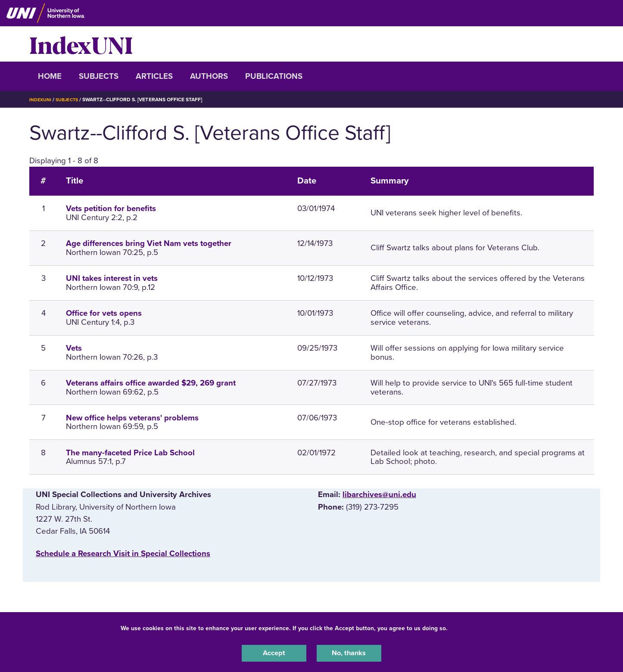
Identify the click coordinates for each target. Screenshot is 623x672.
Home (50, 76)
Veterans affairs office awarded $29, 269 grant (151, 383)
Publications (274, 76)
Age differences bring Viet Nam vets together (149, 243)
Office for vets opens (104, 313)
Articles (154, 76)
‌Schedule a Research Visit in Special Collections (123, 554)
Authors (209, 76)
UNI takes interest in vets (112, 278)
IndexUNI (81, 44)
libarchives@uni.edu (379, 495)
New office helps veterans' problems (132, 418)
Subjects (99, 76)
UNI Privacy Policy (477, 626)
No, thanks (349, 652)
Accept (274, 652)
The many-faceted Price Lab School (130, 453)
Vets (74, 348)
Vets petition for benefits (111, 208)
